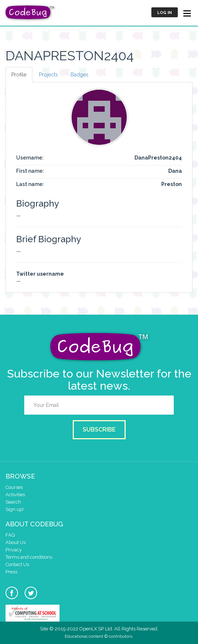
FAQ (10, 535)
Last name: (30, 184)
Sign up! (15, 509)
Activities (15, 495)
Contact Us (17, 564)
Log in (165, 13)
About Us (16, 542)
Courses (14, 487)
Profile (19, 75)
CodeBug (30, 12)
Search (13, 502)
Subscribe (99, 430)
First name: (30, 171)
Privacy (14, 550)
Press (11, 572)
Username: (30, 158)
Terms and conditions (29, 557)
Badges (80, 75)
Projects (48, 75)
